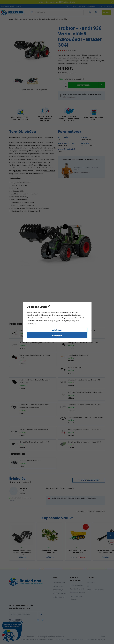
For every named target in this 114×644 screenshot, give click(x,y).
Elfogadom (57, 336)
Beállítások (57, 330)
